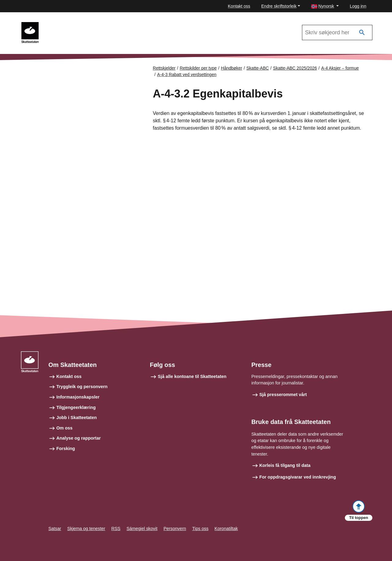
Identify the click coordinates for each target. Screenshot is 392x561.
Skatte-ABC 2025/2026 (295, 68)
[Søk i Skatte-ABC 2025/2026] (337, 32)
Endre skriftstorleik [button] (279, 6)
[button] (325, 6)
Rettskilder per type (198, 68)
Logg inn (358, 6)
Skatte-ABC (62, 25)
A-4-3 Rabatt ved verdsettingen (187, 74)
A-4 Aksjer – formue (340, 68)
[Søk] (362, 33)
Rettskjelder (164, 68)
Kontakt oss (239, 6)
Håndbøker (231, 68)
